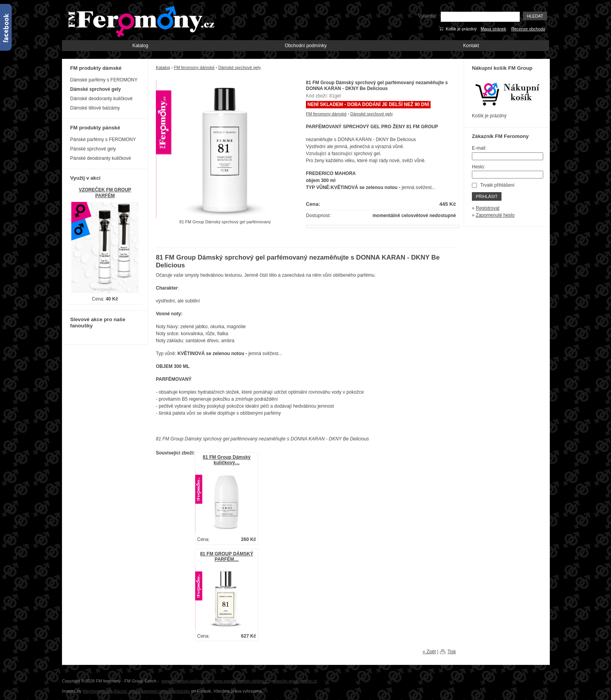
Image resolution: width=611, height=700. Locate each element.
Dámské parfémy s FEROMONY (104, 80)
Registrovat (488, 208)
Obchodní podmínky (306, 46)
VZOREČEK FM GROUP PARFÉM (105, 193)
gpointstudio (178, 691)
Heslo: (479, 167)
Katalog (140, 46)
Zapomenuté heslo (495, 215)
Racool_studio (127, 691)
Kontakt (471, 46)
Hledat (535, 16)
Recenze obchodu (528, 29)
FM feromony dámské (194, 67)
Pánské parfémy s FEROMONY (103, 140)
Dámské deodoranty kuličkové (101, 99)
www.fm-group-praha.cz (295, 681)
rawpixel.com (154, 691)
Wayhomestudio (98, 691)
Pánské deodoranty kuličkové (101, 158)
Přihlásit (487, 196)
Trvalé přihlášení (497, 185)
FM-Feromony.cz (140, 21)
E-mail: (479, 148)
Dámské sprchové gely (239, 67)
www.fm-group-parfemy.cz (186, 681)
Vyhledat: (428, 16)
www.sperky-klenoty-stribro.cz (241, 681)
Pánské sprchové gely (93, 149)
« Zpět (429, 652)
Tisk (452, 652)
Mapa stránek (494, 29)
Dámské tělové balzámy (95, 108)
